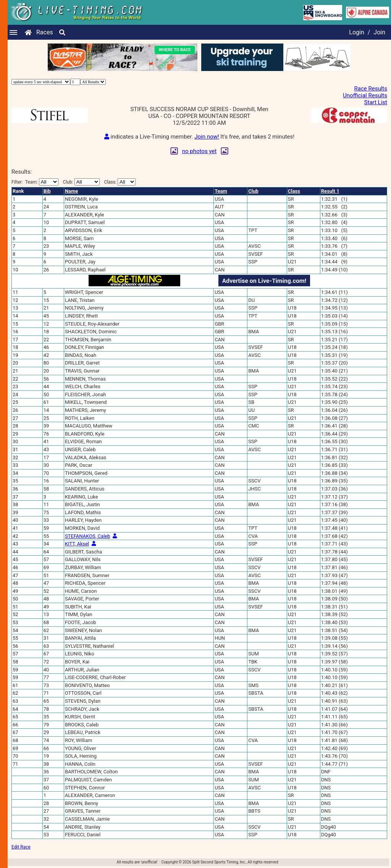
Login (356, 32)
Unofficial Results (365, 95)
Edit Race (21, 847)
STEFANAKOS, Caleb (88, 536)
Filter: (35, 182)
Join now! (207, 137)
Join (379, 32)
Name (71, 191)
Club (253, 191)
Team (221, 191)
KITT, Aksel (77, 544)
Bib (47, 191)
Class (294, 191)
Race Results (371, 89)
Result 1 (330, 191)
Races (45, 32)
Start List (376, 102)
